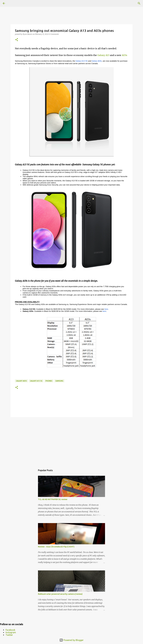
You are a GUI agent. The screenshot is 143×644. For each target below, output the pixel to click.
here (106, 309)
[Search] (139, 3)
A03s (124, 55)
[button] (17, 40)
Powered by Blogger (71, 640)
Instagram (11, 632)
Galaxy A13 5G (36, 381)
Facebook (10, 630)
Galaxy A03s (21, 381)
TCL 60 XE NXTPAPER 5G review (53, 499)
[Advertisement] (71, 441)
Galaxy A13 (103, 55)
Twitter (9, 635)
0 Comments (54, 34)
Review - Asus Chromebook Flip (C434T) (56, 547)
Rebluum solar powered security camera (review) (60, 594)
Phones (49, 381)
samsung (59, 381)
